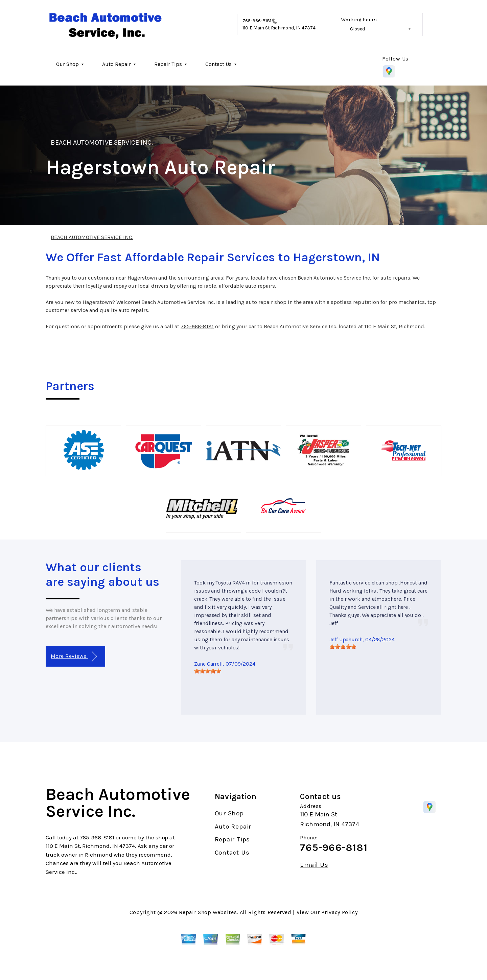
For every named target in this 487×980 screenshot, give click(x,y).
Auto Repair (117, 64)
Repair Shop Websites (208, 912)
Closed (357, 29)
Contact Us (218, 64)
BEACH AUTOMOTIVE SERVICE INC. (102, 142)
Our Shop (67, 64)
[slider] (208, 671)
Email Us (314, 865)
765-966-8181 (257, 21)
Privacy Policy (339, 912)
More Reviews (74, 657)
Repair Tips (168, 64)
